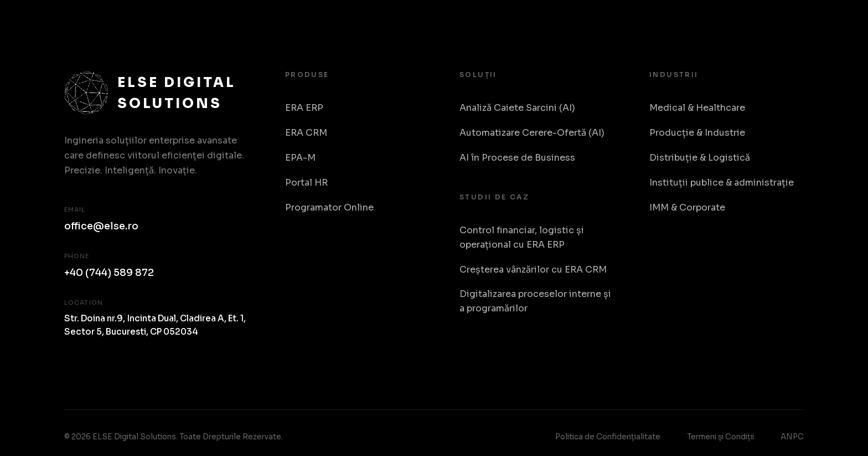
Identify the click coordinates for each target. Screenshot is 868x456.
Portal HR (306, 183)
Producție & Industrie (697, 133)
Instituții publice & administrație (722, 183)
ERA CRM (306, 133)
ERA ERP (304, 108)
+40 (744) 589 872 (109, 273)
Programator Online (329, 207)
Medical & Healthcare (697, 108)
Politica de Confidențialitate (608, 437)
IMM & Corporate (687, 207)
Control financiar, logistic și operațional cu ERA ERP (522, 237)
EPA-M (300, 158)
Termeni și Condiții (720, 437)
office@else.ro (101, 226)
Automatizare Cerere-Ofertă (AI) (532, 133)
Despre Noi (738, 22)
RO (792, 22)
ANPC (792, 437)
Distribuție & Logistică (700, 158)
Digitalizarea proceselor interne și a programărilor (535, 301)
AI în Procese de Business (517, 158)
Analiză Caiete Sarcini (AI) (517, 108)
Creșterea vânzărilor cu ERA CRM (533, 270)
